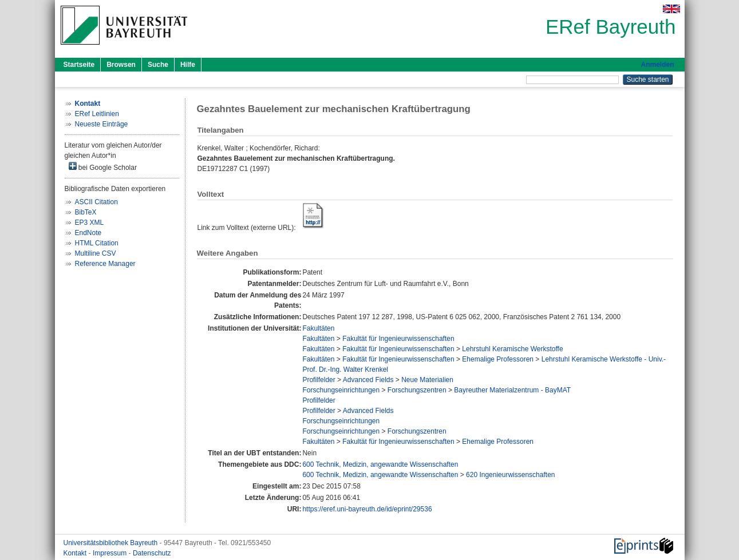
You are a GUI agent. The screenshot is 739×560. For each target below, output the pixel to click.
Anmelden (657, 65)
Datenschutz (152, 553)
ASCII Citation (96, 202)
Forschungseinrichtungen (341, 390)
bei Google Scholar (103, 167)
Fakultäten (318, 328)
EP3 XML (90, 223)
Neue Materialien (427, 380)
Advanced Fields (368, 380)
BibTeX (86, 212)
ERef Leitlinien (97, 114)
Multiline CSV (96, 253)
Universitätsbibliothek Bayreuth (112, 543)
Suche (158, 65)
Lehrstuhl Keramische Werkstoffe (512, 349)
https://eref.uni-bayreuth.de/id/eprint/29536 (367, 509)
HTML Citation (97, 243)
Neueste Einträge (102, 124)
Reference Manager (105, 264)
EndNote (88, 233)
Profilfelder (319, 380)
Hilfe (188, 65)
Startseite (79, 65)
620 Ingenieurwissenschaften (510, 475)
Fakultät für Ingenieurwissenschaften (398, 339)
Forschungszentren (417, 390)
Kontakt (76, 553)
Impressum (111, 553)
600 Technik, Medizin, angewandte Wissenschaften (380, 464)
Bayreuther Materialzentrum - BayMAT (512, 390)
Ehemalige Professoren (498, 359)
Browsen (121, 65)
